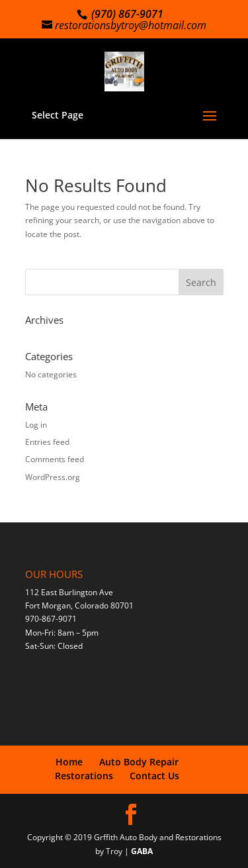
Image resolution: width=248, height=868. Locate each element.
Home (69, 762)
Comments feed (55, 459)
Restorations (84, 776)
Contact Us (154, 776)
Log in (36, 425)
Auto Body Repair (139, 762)
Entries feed (47, 442)
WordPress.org (53, 477)
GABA (142, 851)
